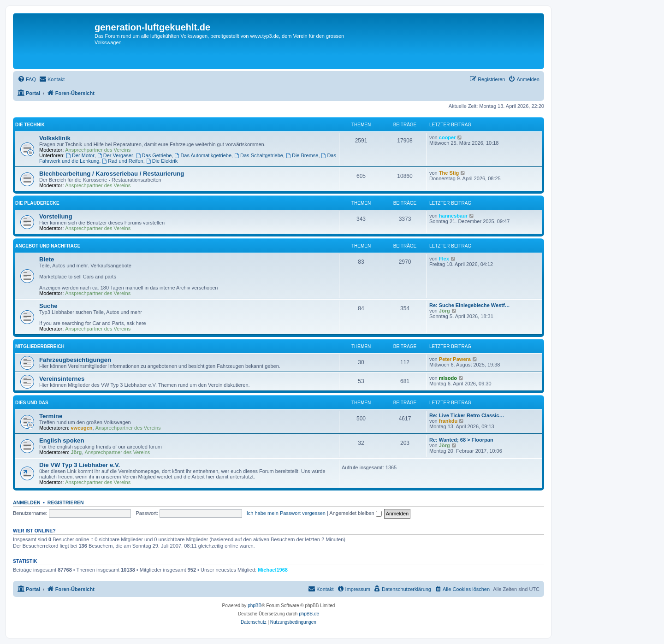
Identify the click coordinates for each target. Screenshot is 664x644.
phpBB (255, 606)
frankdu (448, 421)
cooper (448, 137)
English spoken (62, 440)
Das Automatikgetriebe (203, 155)
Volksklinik (55, 138)
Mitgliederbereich (40, 346)
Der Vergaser (115, 155)
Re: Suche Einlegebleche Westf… (470, 305)
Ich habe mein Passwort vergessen (286, 513)
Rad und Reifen (122, 161)
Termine (51, 416)
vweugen (82, 428)
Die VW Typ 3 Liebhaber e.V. (80, 465)
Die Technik (30, 125)
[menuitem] (27, 79)
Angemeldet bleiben (355, 513)
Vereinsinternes (62, 379)
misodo (448, 378)
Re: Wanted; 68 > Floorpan (461, 440)
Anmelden (27, 502)
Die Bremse (302, 155)
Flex (444, 259)
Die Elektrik (162, 161)
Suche (48, 306)
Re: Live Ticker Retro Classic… (467, 415)
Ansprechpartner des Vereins (98, 150)
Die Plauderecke (37, 203)
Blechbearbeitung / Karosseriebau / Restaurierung (112, 174)
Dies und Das (32, 403)
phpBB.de (309, 614)
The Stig (449, 173)
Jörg (445, 311)
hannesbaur (453, 216)
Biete (47, 259)
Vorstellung (56, 216)
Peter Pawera (455, 359)
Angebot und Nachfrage (48, 246)
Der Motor (80, 155)
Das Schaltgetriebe (259, 155)
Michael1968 (273, 570)
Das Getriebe (154, 155)
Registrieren (66, 502)
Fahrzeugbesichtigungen (75, 360)
